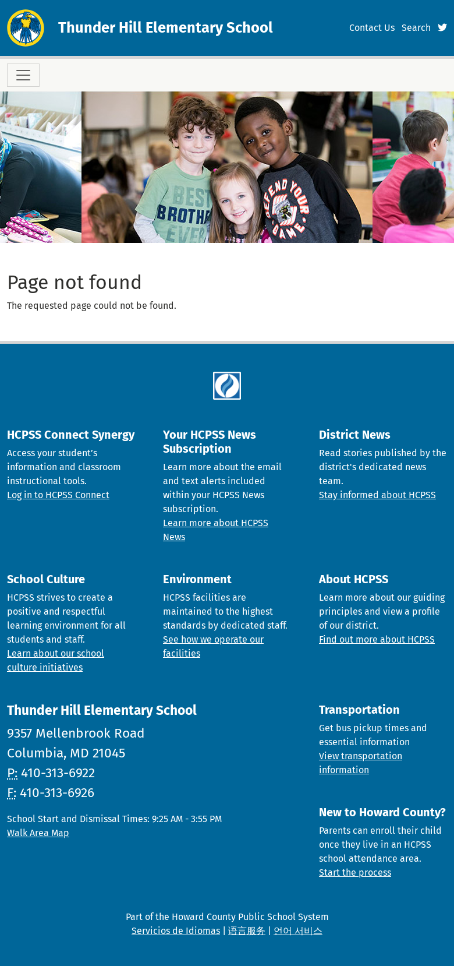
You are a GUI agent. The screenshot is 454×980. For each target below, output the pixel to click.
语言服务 (247, 931)
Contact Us (372, 28)
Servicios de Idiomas (176, 931)
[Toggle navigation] (23, 75)
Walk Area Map (38, 833)
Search (416, 28)
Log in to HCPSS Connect (58, 495)
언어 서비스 (298, 931)
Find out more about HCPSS (377, 639)
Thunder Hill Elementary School (166, 28)
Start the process (355, 873)
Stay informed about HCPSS (377, 495)
